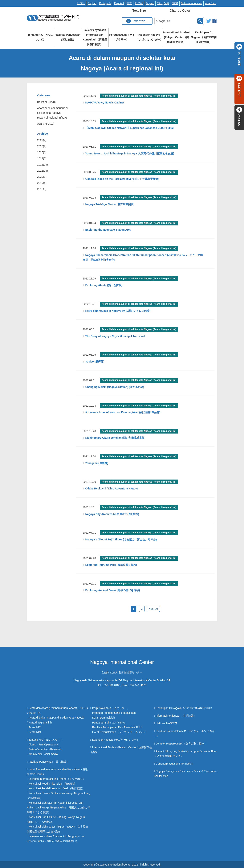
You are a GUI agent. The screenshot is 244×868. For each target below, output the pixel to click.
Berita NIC (35, 732)
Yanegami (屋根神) (96, 463)
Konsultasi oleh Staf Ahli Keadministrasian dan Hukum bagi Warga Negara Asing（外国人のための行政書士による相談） (58, 807)
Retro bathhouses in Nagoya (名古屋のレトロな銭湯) (118, 311)
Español (119, 3)
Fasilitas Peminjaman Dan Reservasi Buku (117, 727)
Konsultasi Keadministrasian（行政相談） (53, 784)
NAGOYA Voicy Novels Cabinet (104, 103)
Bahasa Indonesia (191, 3)
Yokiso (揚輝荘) (94, 362)
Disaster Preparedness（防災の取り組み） (181, 744)
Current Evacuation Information (174, 764)
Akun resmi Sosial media (43, 754)
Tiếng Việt (163, 3)
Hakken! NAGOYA (167, 723)
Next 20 (153, 609)
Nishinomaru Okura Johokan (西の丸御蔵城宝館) (115, 438)
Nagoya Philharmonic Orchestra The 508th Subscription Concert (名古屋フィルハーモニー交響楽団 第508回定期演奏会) (143, 257)
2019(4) (42, 183)
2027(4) (42, 140)
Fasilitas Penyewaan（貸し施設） (68, 37)
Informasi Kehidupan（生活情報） (176, 716)
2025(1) (42, 152)
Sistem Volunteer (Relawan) (45, 749)
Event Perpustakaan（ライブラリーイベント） (120, 732)
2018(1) (42, 189)
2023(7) (42, 158)
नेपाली (175, 3)
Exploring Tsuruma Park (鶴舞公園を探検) (111, 565)
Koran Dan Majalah (104, 718)
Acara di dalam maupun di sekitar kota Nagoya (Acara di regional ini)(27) (53, 113)
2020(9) (42, 177)
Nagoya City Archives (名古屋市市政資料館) (112, 514)
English (92, 3)
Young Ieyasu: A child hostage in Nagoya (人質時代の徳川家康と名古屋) (129, 153)
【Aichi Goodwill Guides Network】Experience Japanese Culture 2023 (129, 128)
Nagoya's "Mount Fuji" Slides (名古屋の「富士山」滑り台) (121, 539)
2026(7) (42, 146)
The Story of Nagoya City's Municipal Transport (115, 336)
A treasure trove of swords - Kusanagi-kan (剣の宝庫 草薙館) (123, 412)
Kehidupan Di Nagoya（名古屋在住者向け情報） (204, 37)
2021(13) (43, 171)
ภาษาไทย (210, 3)
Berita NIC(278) (46, 102)
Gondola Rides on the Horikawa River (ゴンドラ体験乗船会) (122, 179)
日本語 (81, 3)
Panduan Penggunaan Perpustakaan (114, 713)
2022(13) (43, 165)
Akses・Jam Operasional (44, 744)
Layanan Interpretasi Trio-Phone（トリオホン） (57, 779)
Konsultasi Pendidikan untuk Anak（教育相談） (57, 788)
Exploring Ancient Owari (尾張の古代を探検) (112, 590)
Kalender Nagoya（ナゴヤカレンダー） (149, 37)
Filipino (150, 3)
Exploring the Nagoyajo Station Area (108, 230)
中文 (129, 3)
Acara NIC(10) (46, 124)
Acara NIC (35, 727)
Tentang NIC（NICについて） (40, 37)
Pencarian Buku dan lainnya (109, 723)
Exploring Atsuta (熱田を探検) (104, 285)
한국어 (139, 3)
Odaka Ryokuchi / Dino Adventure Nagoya (112, 489)
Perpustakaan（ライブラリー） (122, 37)
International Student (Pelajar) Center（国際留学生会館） (176, 37)
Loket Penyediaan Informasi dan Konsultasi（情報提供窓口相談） (95, 37)
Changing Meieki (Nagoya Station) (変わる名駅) (114, 387)
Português (105, 3)
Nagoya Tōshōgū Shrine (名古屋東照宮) (110, 204)
